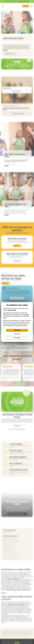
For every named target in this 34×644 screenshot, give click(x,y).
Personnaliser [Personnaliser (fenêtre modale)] (17, 338)
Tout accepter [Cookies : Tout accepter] (17, 330)
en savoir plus (12, 310)
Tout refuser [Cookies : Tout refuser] (17, 334)
